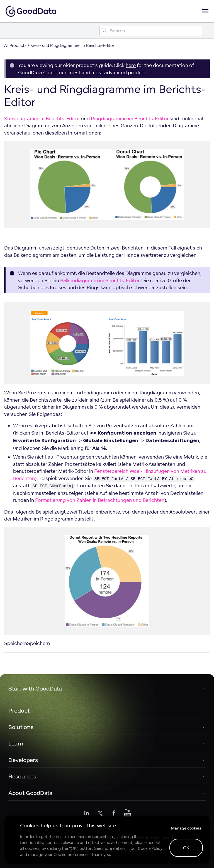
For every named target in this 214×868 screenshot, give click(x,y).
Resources (22, 776)
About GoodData (30, 793)
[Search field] (151, 31)
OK (186, 848)
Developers (23, 760)
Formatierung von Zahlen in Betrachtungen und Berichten (100, 500)
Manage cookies (186, 828)
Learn (16, 743)
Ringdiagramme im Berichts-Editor (130, 118)
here (131, 65)
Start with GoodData (35, 688)
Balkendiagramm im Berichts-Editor (100, 280)
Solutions (21, 727)
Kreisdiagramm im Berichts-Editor (42, 118)
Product (19, 710)
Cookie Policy (150, 848)
